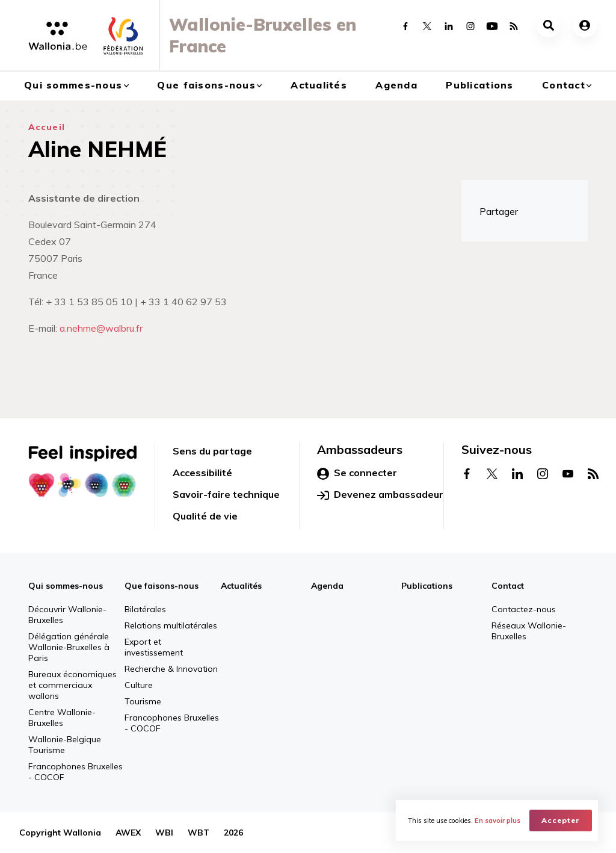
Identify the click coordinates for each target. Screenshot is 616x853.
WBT (199, 833)
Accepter (561, 820)
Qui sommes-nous (73, 85)
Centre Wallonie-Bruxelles (62, 718)
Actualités (319, 85)
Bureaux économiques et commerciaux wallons (72, 685)
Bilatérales (145, 609)
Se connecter (357, 473)
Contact (564, 85)
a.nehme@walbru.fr (101, 328)
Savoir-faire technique (226, 494)
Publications (479, 85)
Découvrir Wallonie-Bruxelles (67, 615)
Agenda (396, 85)
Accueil (47, 127)
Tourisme (143, 701)
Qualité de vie (205, 516)
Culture (139, 685)
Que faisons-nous (206, 85)
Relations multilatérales (171, 625)
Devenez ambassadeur (380, 495)
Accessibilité (202, 473)
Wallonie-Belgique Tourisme (65, 745)
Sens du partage (212, 451)
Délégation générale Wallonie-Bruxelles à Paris (69, 647)
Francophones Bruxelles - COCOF (75, 772)
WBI (164, 833)
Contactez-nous (524, 609)
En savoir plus (497, 820)
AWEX (128, 833)
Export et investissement (154, 647)
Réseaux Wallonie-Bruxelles (529, 631)
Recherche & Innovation (171, 669)
